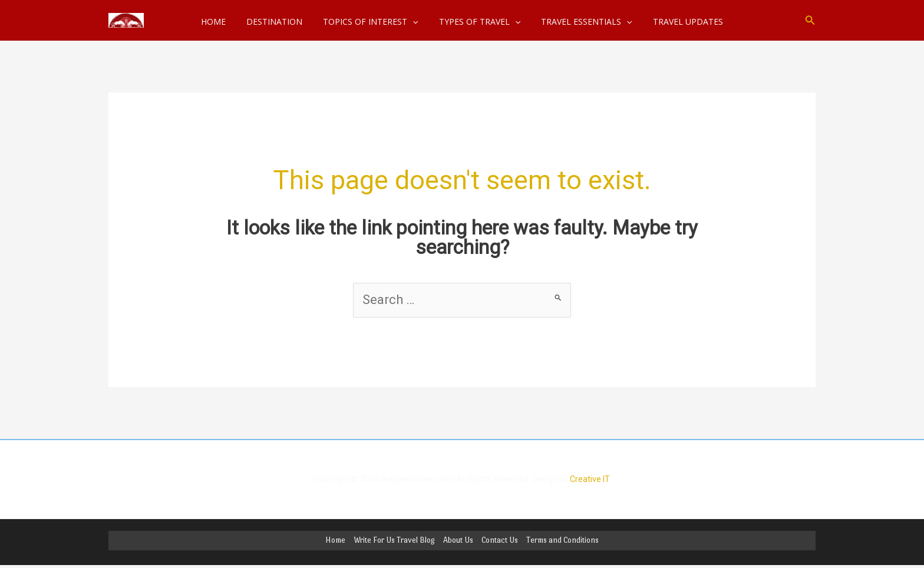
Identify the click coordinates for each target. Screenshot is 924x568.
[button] (810, 20)
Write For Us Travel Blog (394, 541)
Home (335, 541)
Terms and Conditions (562, 541)
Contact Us (500, 541)
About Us (458, 541)
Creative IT (590, 479)
